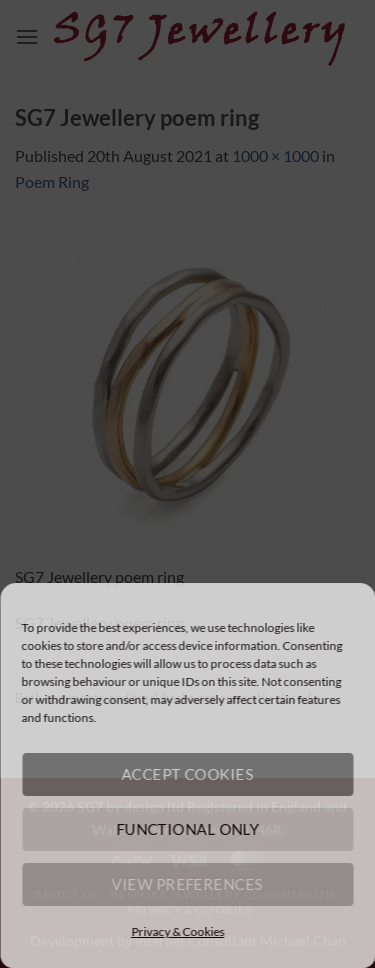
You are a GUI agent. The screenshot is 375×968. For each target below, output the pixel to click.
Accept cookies (187, 774)
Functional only (187, 829)
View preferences (187, 884)
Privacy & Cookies (177, 931)
